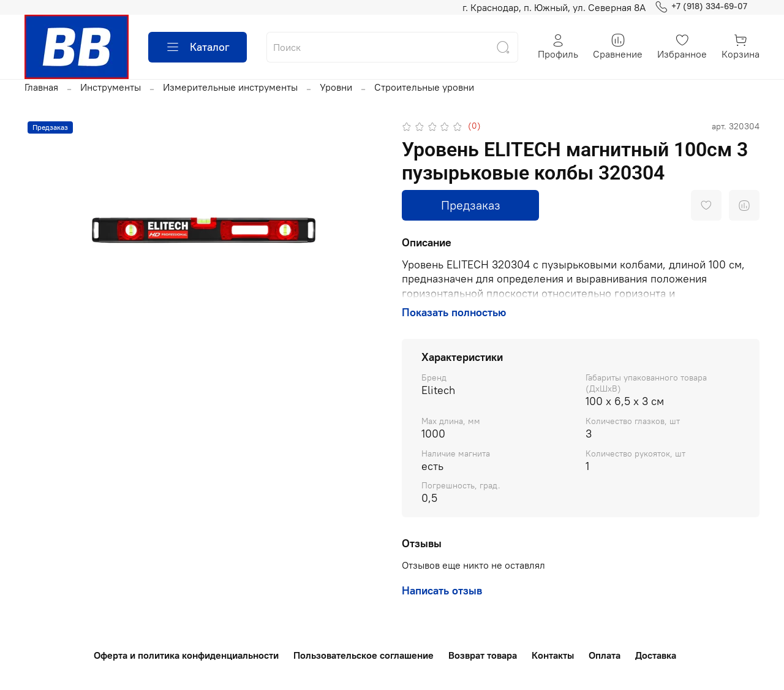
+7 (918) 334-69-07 (701, 6)
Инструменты (111, 87)
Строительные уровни (424, 87)
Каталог (198, 47)
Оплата (605, 655)
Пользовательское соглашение (364, 655)
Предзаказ (471, 205)
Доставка (656, 655)
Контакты (553, 655)
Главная (41, 87)
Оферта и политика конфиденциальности (186, 655)
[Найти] (503, 47)
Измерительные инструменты (230, 87)
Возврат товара (483, 655)
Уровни (336, 87)
